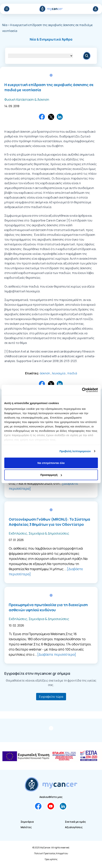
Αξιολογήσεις (74, 827)
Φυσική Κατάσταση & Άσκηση (27, 99)
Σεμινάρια (27, 822)
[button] (51, 39)
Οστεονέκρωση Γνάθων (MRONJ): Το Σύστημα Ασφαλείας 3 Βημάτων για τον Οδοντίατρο (49, 522)
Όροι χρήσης (51, 859)
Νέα (5, 25)
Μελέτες (26, 827)
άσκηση (45, 373)
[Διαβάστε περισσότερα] (57, 654)
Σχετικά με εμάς (75, 822)
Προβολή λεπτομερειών (75, 451)
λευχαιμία (59, 373)
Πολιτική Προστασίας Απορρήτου (51, 854)
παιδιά (72, 373)
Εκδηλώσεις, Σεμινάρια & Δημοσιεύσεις (39, 533)
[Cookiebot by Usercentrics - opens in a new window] (82, 390)
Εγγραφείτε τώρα (51, 697)
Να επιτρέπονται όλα (51, 463)
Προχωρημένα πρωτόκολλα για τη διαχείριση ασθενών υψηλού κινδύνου (48, 607)
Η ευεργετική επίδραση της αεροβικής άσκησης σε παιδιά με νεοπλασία (49, 87)
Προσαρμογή (51, 475)
